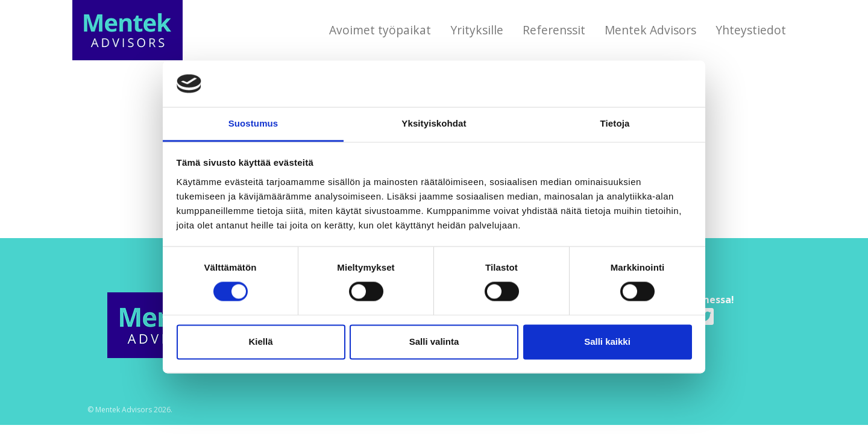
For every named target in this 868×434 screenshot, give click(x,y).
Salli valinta (434, 341)
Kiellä (260, 341)
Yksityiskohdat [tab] (434, 123)
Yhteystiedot (751, 30)
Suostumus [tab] (253, 123)
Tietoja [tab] (615, 123)
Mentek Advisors (650, 30)
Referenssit (554, 30)
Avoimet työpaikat (380, 30)
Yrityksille (477, 30)
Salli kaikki (607, 341)
